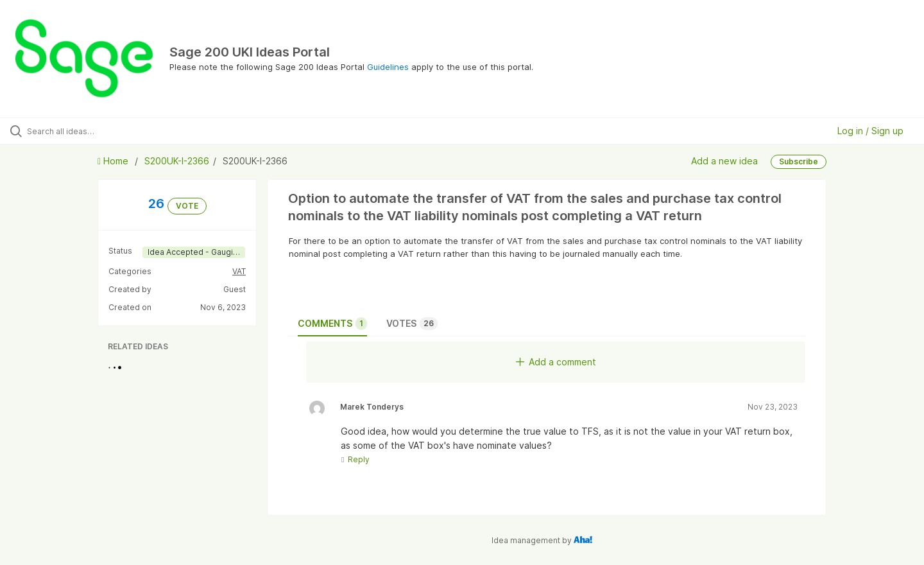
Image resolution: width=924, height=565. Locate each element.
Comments (332, 324)
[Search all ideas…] (108, 131)
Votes (412, 324)
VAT (239, 271)
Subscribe (799, 161)
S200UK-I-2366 (177, 161)
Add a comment (556, 362)
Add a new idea (724, 161)
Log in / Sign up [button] (870, 131)
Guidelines (388, 67)
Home (114, 161)
